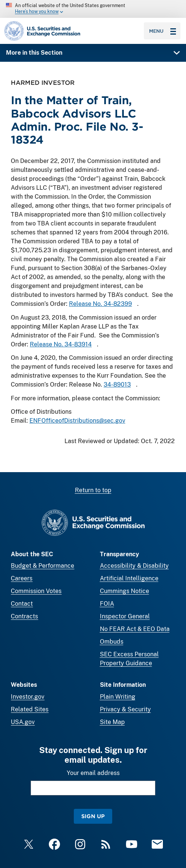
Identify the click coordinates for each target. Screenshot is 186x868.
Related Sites (30, 709)
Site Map (112, 722)
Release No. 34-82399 (100, 304)
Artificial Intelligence (129, 578)
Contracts (24, 616)
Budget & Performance (42, 566)
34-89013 (117, 385)
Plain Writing (118, 697)
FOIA (107, 604)
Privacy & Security (125, 709)
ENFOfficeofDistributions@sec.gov (77, 421)
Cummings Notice (124, 591)
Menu (163, 31)
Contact (22, 604)
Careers (22, 578)
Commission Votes (36, 591)
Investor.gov (28, 697)
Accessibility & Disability (134, 566)
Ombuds (112, 642)
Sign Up (93, 816)
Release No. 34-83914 (61, 344)
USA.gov (23, 722)
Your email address (93, 773)
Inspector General (125, 616)
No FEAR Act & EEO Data (135, 629)
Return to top (93, 490)
